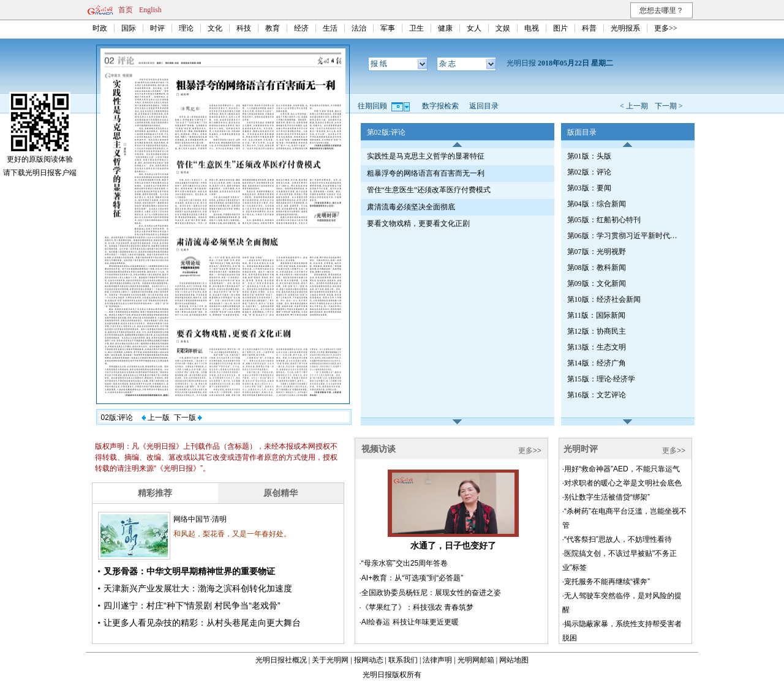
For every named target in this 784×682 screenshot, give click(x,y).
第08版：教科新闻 (597, 268)
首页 (126, 10)
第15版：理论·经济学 (601, 379)
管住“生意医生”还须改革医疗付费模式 (429, 190)
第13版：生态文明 (597, 347)
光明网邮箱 (476, 660)
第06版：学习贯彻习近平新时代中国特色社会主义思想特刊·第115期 (625, 236)
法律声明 (437, 660)
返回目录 (484, 106)
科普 (589, 28)
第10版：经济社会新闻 (604, 299)
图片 (560, 28)
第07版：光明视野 (597, 252)
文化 (215, 28)
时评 (157, 28)
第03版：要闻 (589, 188)
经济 (301, 28)
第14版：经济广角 (597, 363)
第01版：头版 (589, 156)
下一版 (188, 418)
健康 (445, 28)
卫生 (417, 28)
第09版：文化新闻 (597, 283)
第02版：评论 (589, 172)
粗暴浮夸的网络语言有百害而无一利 (426, 173)
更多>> (666, 28)
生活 (330, 28)
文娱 (503, 28)
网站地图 (514, 660)
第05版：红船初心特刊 (604, 220)
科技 (244, 28)
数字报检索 (440, 106)
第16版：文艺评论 (597, 395)
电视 (532, 28)
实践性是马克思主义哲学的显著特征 (426, 156)
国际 (129, 28)
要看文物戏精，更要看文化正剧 (418, 223)
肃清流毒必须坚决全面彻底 (411, 207)
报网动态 (369, 660)
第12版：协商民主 (597, 331)
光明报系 (625, 28)
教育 (273, 28)
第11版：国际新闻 (597, 315)
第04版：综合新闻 (597, 204)
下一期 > (669, 106)
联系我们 (403, 660)
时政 (100, 28)
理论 (186, 28)
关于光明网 (330, 660)
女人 (474, 28)
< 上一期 (634, 106)
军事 (388, 28)
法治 (359, 28)
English (150, 10)
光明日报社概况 (281, 660)
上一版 (156, 418)
